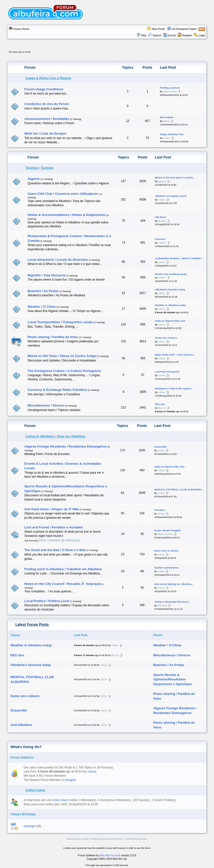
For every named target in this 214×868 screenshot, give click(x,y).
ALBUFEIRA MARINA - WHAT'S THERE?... (179, 258)
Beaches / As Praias (43, 291)
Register (187, 35)
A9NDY (162, 243)
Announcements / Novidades (47, 119)
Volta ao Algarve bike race (170, 321)
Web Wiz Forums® (110, 855)
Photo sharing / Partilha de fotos (53, 337)
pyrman (162, 221)
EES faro (160, 404)
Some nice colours (166, 338)
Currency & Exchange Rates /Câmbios (57, 390)
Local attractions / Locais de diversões (58, 260)
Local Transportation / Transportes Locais (60, 322)
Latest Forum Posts (32, 624)
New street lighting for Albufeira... (174, 584)
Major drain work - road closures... (175, 355)
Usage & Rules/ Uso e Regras (48, 78)
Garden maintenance (167, 568)
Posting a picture (170, 88)
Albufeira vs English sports (171, 196)
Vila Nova (160, 217)
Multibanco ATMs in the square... (174, 388)
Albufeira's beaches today (170, 289)
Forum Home (21, 29)
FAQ (144, 35)
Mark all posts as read (78, 839)
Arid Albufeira (21, 725)
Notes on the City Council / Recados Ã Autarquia (63, 584)
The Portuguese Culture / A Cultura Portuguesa (64, 371)
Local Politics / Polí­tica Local (47, 601)
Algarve (34, 179)
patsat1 (162, 181)
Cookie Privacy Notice (136, 839)
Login (202, 35)
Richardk (162, 605)
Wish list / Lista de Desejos (45, 133)
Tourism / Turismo (39, 168)
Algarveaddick (165, 534)
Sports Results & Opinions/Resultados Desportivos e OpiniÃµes (172, 679)
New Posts (158, 29)
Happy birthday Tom (172, 134)
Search (155, 35)
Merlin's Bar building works (171, 274)
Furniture (160, 510)
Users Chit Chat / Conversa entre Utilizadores (63, 194)
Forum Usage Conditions (44, 89)
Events (169, 35)
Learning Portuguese (167, 372)
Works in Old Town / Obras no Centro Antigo (62, 356)
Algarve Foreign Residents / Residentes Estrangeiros (66, 446)
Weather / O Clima (42, 307)
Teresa (162, 375)
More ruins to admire (167, 551)
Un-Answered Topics (184, 29)
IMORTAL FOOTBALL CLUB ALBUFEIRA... (179, 489)
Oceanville (160, 447)
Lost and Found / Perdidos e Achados (54, 527)
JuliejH (161, 571)
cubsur (167, 138)
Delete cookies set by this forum (107, 839)
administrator (170, 91)
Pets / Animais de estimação (60, 540)
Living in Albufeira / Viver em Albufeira (55, 436)
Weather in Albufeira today (170, 305)
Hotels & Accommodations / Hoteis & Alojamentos (67, 215)
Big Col (162, 408)
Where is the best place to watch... (175, 178)
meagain (70, 780)
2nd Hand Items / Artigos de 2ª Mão (52, 509)
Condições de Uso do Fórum (47, 104)
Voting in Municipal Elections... (172, 602)
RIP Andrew (167, 117)
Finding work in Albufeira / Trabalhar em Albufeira (63, 569)
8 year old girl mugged (167, 530)
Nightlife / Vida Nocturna (47, 275)
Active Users (35, 790)
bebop (166, 121)
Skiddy (161, 513)
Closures (160, 239)
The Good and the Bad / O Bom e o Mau (55, 550)
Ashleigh (29, 826)
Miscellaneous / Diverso (46, 405)
